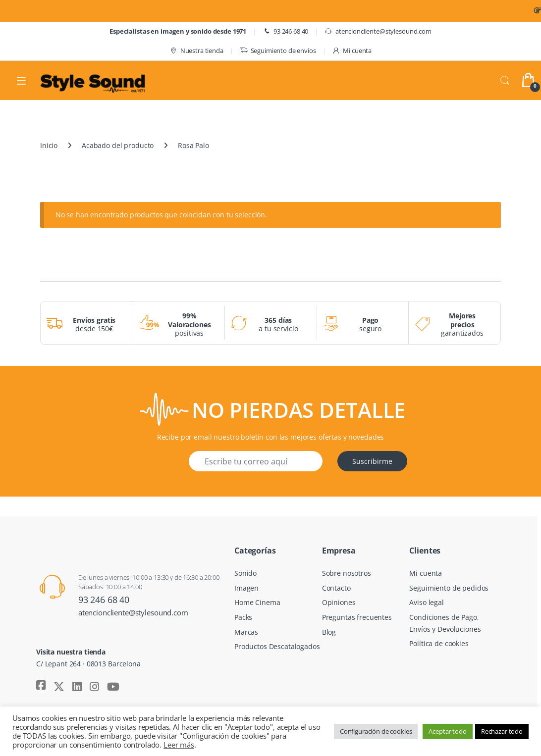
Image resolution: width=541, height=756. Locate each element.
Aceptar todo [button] (447, 731)
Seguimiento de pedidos (449, 588)
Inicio (49, 145)
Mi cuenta (352, 51)
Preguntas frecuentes (357, 617)
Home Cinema (257, 602)
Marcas (246, 632)
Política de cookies (439, 643)
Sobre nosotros (347, 573)
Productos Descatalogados (277, 646)
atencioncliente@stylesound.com (378, 31)
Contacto (336, 588)
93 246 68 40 (285, 31)
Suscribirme (372, 461)
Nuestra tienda (196, 51)
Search (505, 81)
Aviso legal (426, 602)
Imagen (246, 588)
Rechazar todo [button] (502, 731)
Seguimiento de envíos (278, 51)
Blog (329, 632)
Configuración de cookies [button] (376, 731)
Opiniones (339, 602)
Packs (243, 617)
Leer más (179, 745)
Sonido (245, 573)
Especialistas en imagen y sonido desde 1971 (178, 31)
